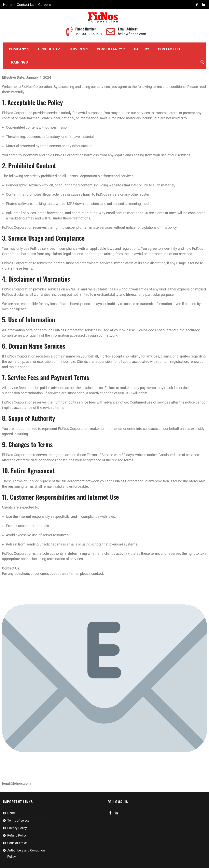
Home (8, 5)
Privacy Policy (17, 828)
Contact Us (25, 5)
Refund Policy (17, 835)
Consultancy (109, 49)
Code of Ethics (17, 843)
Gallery (142, 49)
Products (48, 49)
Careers (44, 5)
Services (77, 49)
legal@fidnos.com (16, 783)
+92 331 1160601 (89, 34)
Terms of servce (18, 821)
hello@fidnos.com (132, 34)
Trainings (18, 62)
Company (18, 49)
